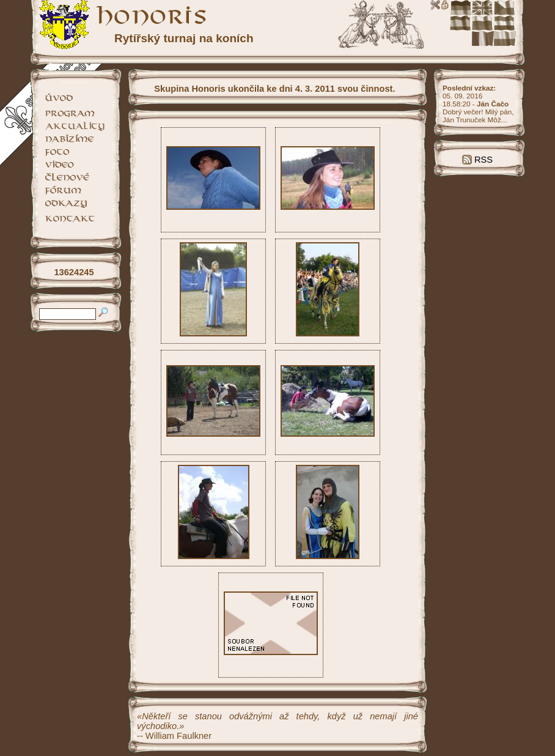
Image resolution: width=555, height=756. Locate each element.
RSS (477, 160)
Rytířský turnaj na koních (184, 38)
